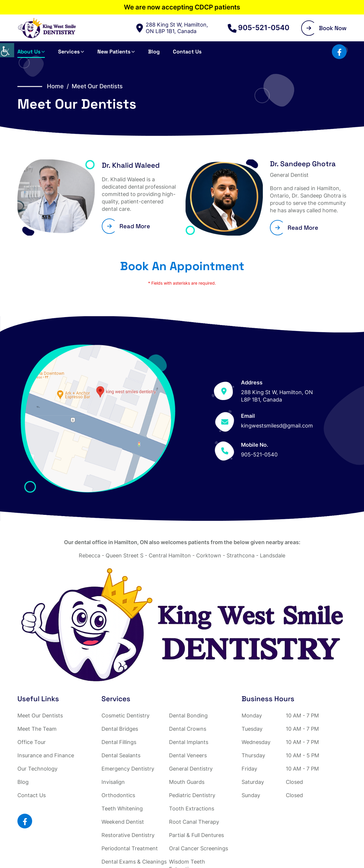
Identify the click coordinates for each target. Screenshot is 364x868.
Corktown (209, 555)
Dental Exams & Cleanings (134, 862)
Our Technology (37, 769)
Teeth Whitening (122, 809)
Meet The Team (37, 729)
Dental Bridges (120, 729)
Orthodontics (118, 795)
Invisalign (113, 782)
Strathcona (241, 555)
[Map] (98, 418)
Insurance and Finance (46, 755)
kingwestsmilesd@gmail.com (277, 426)
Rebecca (90, 555)
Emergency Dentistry (128, 769)
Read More (129, 226)
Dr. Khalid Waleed (131, 165)
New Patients (114, 52)
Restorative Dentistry (128, 835)
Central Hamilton (170, 555)
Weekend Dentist (123, 822)
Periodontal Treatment (130, 848)
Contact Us (187, 52)
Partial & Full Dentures (196, 835)
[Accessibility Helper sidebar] (7, 50)
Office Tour (32, 742)
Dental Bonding (188, 716)
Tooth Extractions (192, 809)
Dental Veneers (188, 755)
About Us (29, 52)
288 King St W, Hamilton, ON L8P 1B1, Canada (172, 28)
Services (69, 52)
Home (55, 86)
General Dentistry (191, 769)
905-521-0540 (259, 28)
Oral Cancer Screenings (199, 848)
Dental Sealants (121, 755)
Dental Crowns (188, 729)
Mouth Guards (187, 782)
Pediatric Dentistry (192, 795)
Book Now (327, 28)
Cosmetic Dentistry (126, 716)
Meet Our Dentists (40, 716)
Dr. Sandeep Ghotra (303, 164)
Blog (154, 52)
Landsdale (273, 555)
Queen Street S (124, 555)
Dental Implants (189, 742)
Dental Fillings (119, 742)
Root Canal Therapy (194, 822)
